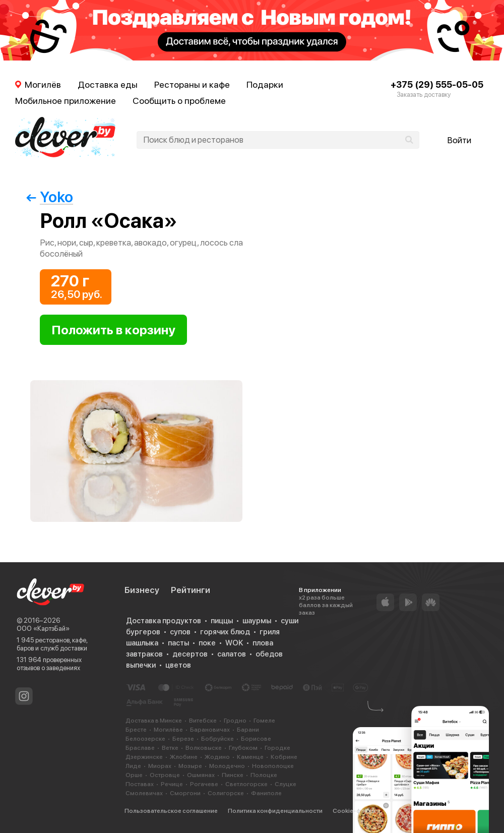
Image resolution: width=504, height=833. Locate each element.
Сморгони (185, 793)
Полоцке (264, 775)
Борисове (256, 739)
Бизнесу (142, 590)
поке (207, 643)
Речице (172, 784)
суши (290, 621)
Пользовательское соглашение (171, 811)
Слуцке (286, 784)
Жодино (217, 757)
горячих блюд (225, 632)
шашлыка (142, 643)
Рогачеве (204, 784)
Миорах (160, 766)
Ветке (170, 748)
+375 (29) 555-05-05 (437, 84)
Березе (183, 739)
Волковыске (204, 748)
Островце (165, 775)
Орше (134, 775)
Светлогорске (246, 784)
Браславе (140, 748)
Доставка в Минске (154, 721)
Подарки (265, 84)
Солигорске (226, 793)
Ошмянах (201, 775)
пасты (178, 643)
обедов (269, 654)
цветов (178, 665)
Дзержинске (144, 757)
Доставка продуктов (164, 621)
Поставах (140, 784)
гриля (270, 632)
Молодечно (227, 766)
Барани (248, 730)
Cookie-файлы (354, 811)
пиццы (222, 621)
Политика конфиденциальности (275, 811)
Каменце (250, 757)
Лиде (133, 766)
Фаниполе (266, 793)
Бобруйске (217, 739)
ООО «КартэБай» (43, 629)
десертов (190, 654)
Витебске (203, 721)
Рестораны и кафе (192, 84)
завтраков (144, 654)
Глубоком (243, 748)
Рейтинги (191, 590)
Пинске (233, 775)
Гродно (235, 721)
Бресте (136, 730)
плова (263, 643)
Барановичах (210, 730)
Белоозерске (145, 739)
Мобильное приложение (66, 101)
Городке (277, 748)
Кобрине (284, 757)
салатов (232, 654)
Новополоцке (273, 766)
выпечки (141, 665)
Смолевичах (144, 793)
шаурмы (257, 621)
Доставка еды (108, 84)
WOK (234, 643)
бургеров (143, 632)
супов (180, 632)
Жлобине (184, 757)
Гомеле (264, 721)
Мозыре (190, 766)
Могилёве (168, 730)
